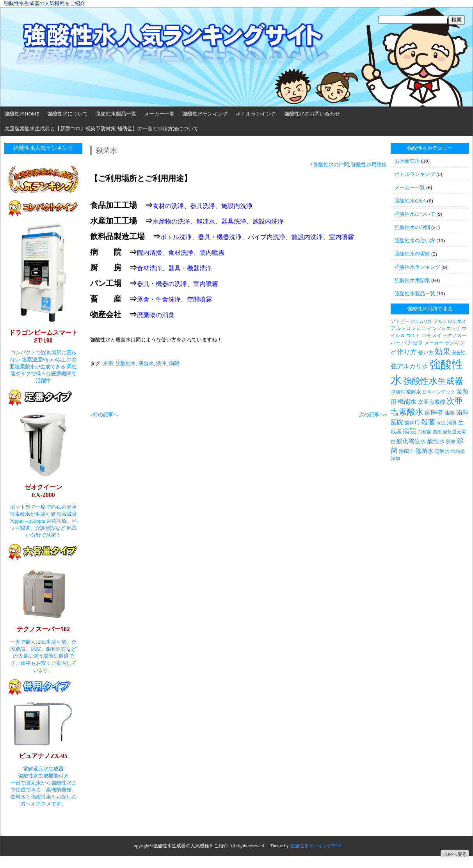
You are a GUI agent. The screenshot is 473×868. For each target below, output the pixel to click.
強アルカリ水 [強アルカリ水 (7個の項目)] (409, 366)
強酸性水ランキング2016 (316, 846)
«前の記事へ (104, 414)
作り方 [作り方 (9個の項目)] (407, 352)
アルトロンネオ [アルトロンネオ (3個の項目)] (450, 321)
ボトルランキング (256, 114)
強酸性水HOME (22, 114)
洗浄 (161, 363)
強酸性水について (68, 114)
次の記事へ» (373, 414)
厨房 (108, 363)
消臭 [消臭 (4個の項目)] (452, 423)
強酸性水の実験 (412, 254)
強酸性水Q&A (410, 201)
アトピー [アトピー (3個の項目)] (400, 321)
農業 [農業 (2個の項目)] (437, 432)
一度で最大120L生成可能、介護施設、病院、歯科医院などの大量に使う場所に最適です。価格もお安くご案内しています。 (43, 656)
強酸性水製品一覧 (116, 114)
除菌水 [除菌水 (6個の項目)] (424, 451)
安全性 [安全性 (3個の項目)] (459, 353)
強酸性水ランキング (205, 114)
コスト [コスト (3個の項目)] (413, 335)
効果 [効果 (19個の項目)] (443, 351)
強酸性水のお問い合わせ (312, 114)
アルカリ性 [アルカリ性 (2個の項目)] (421, 322)
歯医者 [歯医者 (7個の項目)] (434, 413)
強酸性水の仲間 (331, 164)
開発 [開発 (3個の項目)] (451, 442)
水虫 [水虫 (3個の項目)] (441, 423)
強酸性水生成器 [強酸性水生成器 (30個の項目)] (433, 381)
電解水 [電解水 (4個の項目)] (442, 451)
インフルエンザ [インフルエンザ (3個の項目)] (444, 328)
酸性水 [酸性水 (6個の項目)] (436, 441)
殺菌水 (146, 363)
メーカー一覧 (159, 114)
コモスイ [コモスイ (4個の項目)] (432, 335)
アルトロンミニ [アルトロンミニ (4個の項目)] (408, 328)
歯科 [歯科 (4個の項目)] (450, 413)
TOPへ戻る (455, 854)
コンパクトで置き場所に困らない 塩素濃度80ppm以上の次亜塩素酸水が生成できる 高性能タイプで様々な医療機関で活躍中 (43, 367)
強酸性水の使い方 (415, 241)
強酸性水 (126, 363)
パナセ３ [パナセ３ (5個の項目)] (412, 343)
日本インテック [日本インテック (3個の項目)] (439, 392)
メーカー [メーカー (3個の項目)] (434, 343)
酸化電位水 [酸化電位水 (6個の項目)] (411, 441)
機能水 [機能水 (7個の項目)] (407, 402)
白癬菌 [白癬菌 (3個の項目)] (425, 432)
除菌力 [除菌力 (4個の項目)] (406, 451)
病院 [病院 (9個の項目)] (409, 431)
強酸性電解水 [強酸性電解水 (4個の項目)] (406, 392)
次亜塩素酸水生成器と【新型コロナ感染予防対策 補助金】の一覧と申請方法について (101, 129)
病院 (174, 363)
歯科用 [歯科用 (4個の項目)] (412, 423)
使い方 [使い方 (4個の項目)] (426, 352)
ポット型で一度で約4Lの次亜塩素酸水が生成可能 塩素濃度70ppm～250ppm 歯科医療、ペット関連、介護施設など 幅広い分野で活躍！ (44, 521)
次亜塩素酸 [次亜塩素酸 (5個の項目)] (432, 402)
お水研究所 (407, 161)
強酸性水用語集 (369, 164)
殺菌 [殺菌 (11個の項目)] (428, 422)
